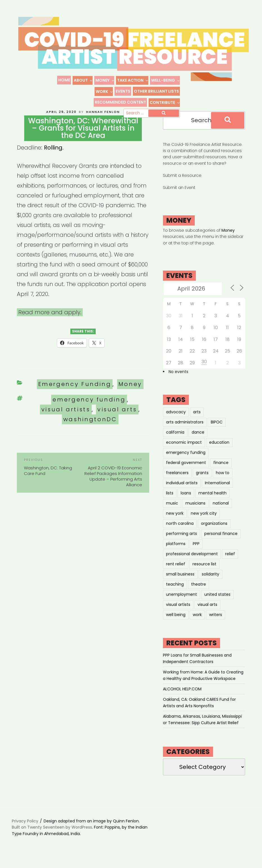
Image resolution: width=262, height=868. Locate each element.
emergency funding (89, 409)
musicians (195, 512)
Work (104, 92)
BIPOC (217, 431)
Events (123, 91)
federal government (186, 472)
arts (197, 421)
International (217, 492)
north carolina (180, 533)
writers (216, 624)
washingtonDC (90, 429)
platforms (176, 553)
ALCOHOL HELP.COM (182, 698)
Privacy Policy (25, 830)
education (219, 452)
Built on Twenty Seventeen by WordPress (52, 836)
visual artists (66, 419)
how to (223, 482)
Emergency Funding (75, 393)
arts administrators (185, 431)
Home (64, 80)
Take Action (133, 80)
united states (217, 604)
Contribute (165, 102)
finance (221, 472)
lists (170, 502)
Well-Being (166, 80)
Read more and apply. (50, 321)
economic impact (184, 452)
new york (175, 523)
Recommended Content (120, 102)
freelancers (177, 482)
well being (176, 624)
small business (180, 583)
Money (105, 80)
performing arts (182, 543)
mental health (212, 502)
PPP (196, 553)
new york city (204, 523)
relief (230, 563)
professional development (192, 563)
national (221, 512)
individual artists (182, 492)
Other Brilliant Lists (156, 91)
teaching (175, 593)
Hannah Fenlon (103, 121)
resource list (204, 573)
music (172, 512)
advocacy (176, 421)
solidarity (211, 583)
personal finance (221, 543)
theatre (199, 593)
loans (186, 502)
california (175, 441)
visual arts (117, 419)
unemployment (182, 604)
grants (202, 482)
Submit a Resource (182, 184)
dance (198, 441)
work (197, 624)
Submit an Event (179, 197)
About (83, 80)
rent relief (176, 573)
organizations (214, 533)
